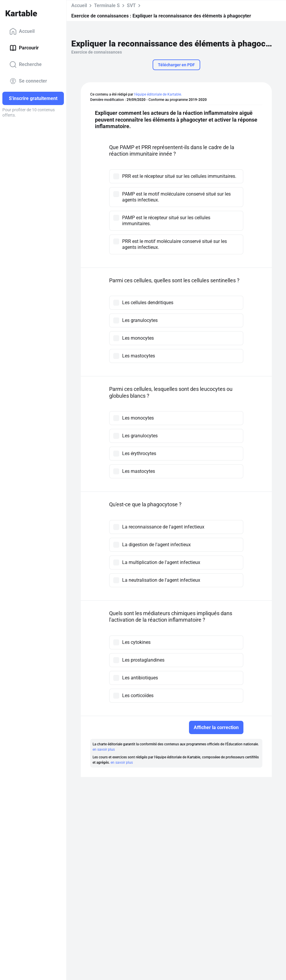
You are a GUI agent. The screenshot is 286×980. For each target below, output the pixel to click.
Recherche (26, 65)
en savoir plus (104, 749)
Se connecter (28, 81)
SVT (131, 5)
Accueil (22, 31)
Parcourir (24, 48)
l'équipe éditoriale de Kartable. (158, 94)
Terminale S (107, 5)
